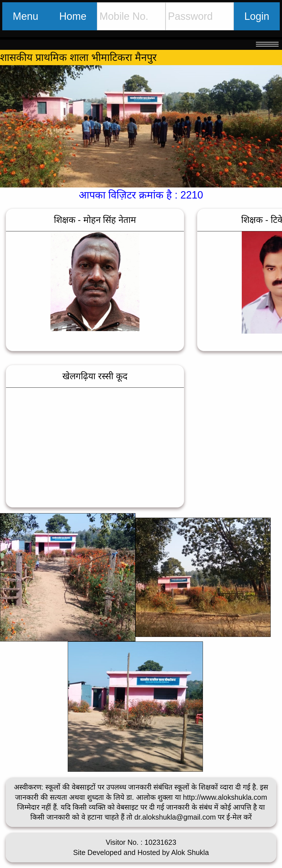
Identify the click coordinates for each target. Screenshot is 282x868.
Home (73, 16)
